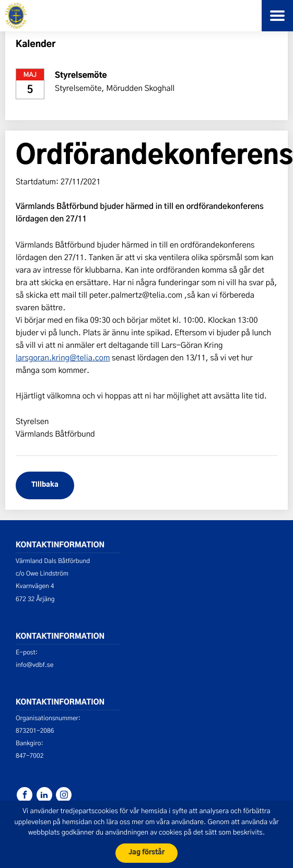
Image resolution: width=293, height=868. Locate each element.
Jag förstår (147, 853)
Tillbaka (45, 485)
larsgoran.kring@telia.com (63, 357)
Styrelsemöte (81, 76)
